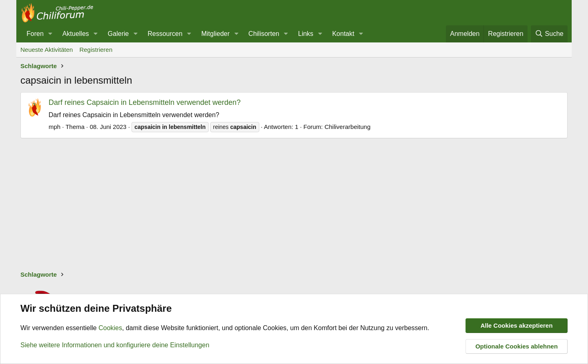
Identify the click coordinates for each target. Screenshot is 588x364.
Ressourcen (165, 34)
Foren (35, 34)
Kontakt (343, 34)
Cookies (110, 328)
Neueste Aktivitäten (47, 50)
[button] (50, 34)
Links (306, 34)
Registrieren (96, 50)
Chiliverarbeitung (348, 127)
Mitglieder (215, 34)
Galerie (118, 34)
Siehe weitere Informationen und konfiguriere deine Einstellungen (115, 345)
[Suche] (549, 34)
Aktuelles (76, 34)
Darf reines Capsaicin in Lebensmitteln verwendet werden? (145, 102)
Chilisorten (264, 34)
